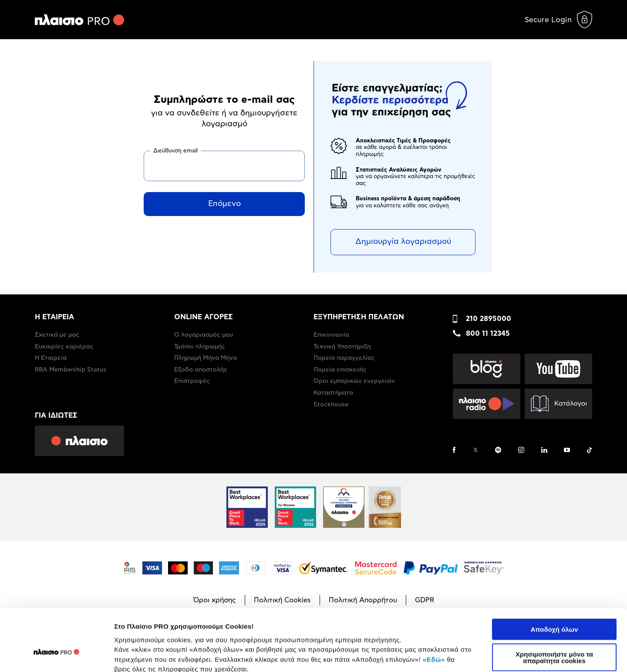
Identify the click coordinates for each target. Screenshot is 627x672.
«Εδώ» (434, 610)
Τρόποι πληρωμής (200, 347)
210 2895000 (489, 319)
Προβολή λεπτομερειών (517, 655)
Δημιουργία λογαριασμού (403, 242)
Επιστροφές (192, 381)
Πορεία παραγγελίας (344, 358)
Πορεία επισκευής (340, 370)
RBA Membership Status (71, 370)
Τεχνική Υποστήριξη (342, 347)
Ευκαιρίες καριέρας (64, 347)
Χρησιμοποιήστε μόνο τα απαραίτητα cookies (554, 608)
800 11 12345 (488, 334)
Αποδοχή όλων (554, 580)
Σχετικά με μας (57, 335)
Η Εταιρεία (51, 358)
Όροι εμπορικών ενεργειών (354, 381)
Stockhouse (331, 405)
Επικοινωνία (331, 335)
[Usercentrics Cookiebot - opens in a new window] (56, 655)
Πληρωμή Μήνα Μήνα (206, 358)
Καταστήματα (333, 393)
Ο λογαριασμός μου (204, 335)
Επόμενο (224, 204)
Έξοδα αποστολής (201, 370)
